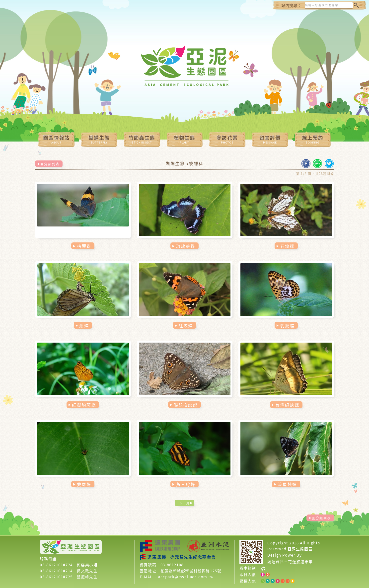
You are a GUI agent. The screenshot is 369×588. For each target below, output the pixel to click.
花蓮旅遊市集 (300, 562)
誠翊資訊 (276, 562)
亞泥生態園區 (300, 549)
